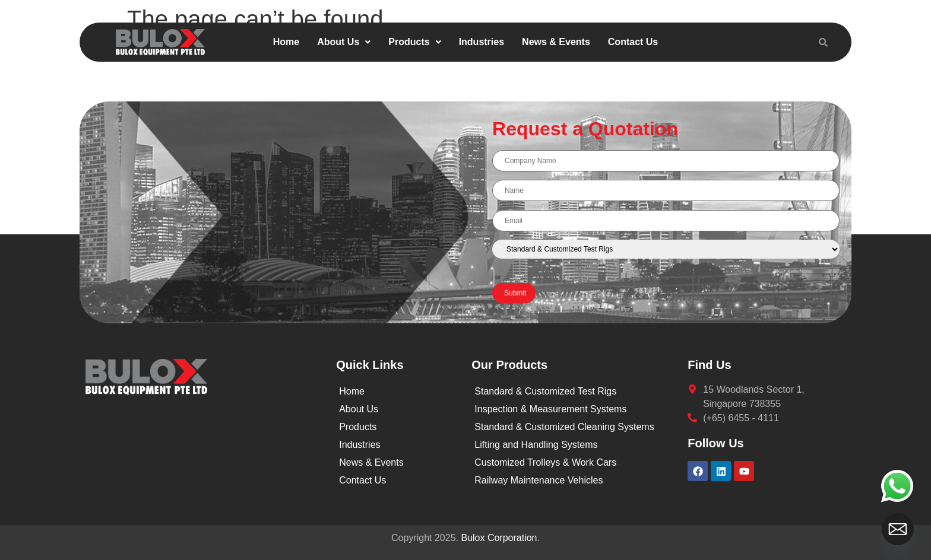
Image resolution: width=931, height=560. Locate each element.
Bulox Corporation (499, 538)
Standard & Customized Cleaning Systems (564, 427)
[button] (344, 42)
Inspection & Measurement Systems (550, 409)
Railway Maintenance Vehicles (539, 480)
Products (414, 42)
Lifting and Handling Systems (536, 445)
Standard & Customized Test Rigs (545, 391)
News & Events (556, 42)
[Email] (898, 529)
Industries (482, 42)
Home (286, 42)
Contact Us (633, 42)
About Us (344, 42)
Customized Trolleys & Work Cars (545, 462)
